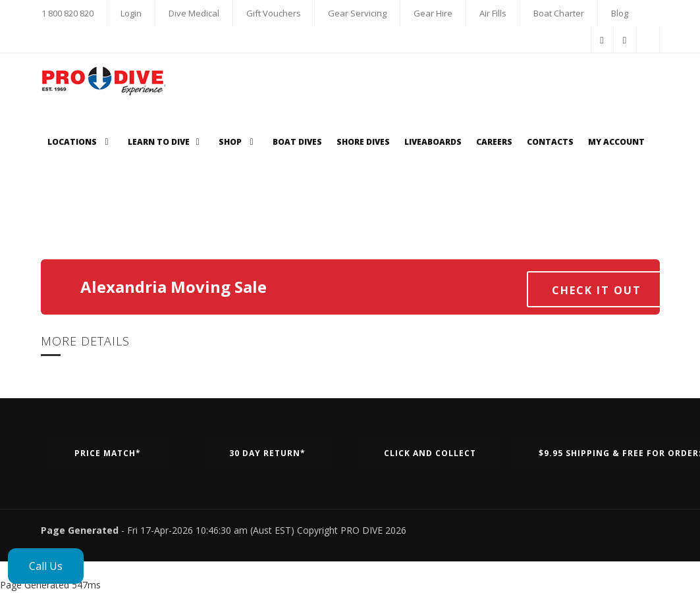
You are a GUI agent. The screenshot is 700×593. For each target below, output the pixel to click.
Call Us (46, 566)
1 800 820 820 (67, 13)
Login (131, 13)
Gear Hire (433, 13)
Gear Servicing (357, 13)
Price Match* (108, 453)
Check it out (597, 290)
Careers (494, 142)
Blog (620, 13)
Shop (238, 142)
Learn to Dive (166, 142)
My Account (616, 142)
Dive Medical (194, 13)
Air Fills (493, 13)
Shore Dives (363, 142)
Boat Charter (559, 13)
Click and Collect (430, 453)
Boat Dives (297, 142)
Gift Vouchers (274, 13)
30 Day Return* (267, 453)
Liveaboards (433, 142)
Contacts (550, 142)
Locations (80, 142)
